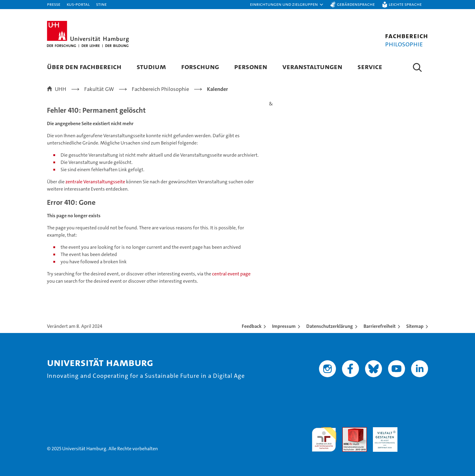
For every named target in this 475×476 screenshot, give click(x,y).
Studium (151, 67)
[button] (287, 5)
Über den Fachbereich (84, 67)
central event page (231, 274)
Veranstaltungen (312, 67)
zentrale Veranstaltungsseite (96, 182)
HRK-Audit (384, 430)
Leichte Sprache (405, 4)
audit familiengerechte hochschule (324, 437)
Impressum (284, 326)
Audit (348, 430)
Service (370, 67)
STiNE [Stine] (101, 4)
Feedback (252, 326)
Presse (54, 4)
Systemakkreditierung (416, 430)
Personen (251, 67)
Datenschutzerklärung (330, 326)
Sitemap (415, 326)
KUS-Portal (78, 4)
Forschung (200, 67)
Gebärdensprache (356, 4)
